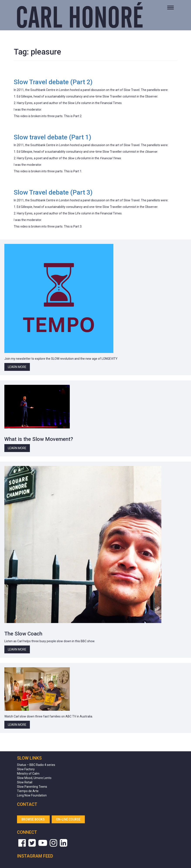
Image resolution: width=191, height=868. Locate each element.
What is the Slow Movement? (39, 439)
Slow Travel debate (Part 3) (53, 192)
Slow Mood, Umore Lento (34, 778)
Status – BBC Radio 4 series (36, 765)
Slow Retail (25, 782)
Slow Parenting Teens (32, 787)
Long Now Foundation (32, 795)
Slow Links (29, 758)
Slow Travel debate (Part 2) (53, 82)
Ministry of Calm (28, 774)
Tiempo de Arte (28, 791)
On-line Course (68, 819)
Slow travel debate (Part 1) (52, 137)
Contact (27, 804)
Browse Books (33, 819)
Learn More (17, 367)
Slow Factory (26, 769)
